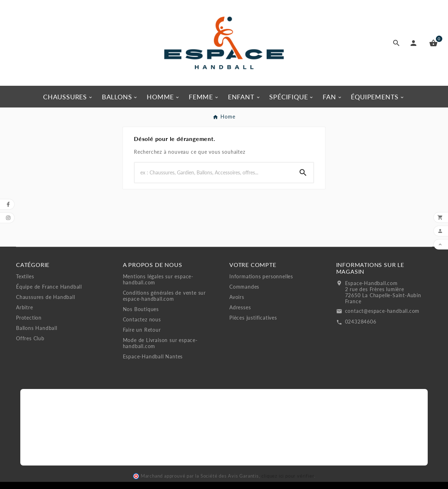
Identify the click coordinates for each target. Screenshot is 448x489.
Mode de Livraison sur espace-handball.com (160, 343)
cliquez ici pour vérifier (288, 476)
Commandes (244, 287)
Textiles (25, 276)
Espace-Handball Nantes (153, 356)
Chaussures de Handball (46, 297)
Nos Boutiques (141, 309)
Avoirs (237, 297)
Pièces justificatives (253, 318)
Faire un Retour (142, 330)
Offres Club (30, 338)
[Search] (214, 173)
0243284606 (361, 322)
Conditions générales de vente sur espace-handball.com (164, 296)
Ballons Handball (37, 328)
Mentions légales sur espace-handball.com (158, 279)
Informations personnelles (261, 276)
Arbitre (25, 307)
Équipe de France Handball (49, 287)
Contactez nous (142, 319)
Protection (29, 318)
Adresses (240, 307)
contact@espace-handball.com (382, 311)
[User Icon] (415, 43)
